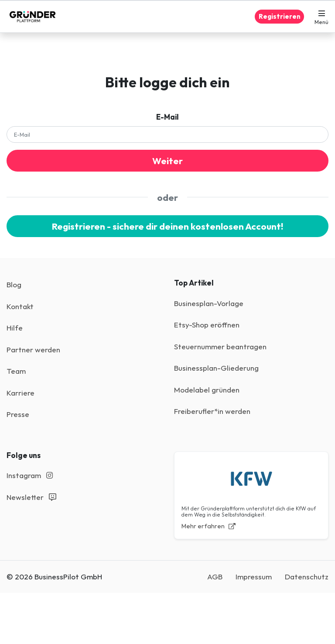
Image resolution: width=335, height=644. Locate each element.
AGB (215, 577)
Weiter (167, 161)
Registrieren (280, 16)
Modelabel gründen (207, 390)
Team (16, 371)
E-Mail (167, 117)
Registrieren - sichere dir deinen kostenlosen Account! (167, 226)
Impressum (254, 577)
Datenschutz (307, 577)
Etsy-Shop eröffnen (207, 325)
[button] (321, 17)
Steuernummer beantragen (220, 346)
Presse (18, 414)
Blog (14, 284)
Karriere (21, 393)
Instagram (30, 475)
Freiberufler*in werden (212, 411)
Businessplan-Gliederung (216, 368)
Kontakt (20, 306)
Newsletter (31, 497)
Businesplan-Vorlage (209, 303)
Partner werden (33, 350)
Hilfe (15, 328)
